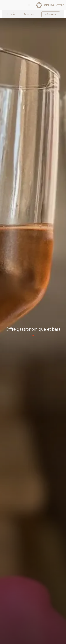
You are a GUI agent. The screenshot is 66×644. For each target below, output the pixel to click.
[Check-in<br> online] (8, 14)
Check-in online (13, 14)
